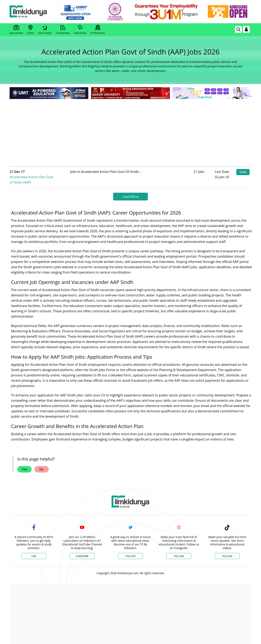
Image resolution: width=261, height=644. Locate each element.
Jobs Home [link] (16, 30)
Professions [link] (98, 30)
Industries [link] (80, 30)
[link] (79, 12)
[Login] (246, 29)
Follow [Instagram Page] (179, 551)
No (42, 464)
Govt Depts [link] (45, 30)
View (243, 172)
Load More (130, 191)
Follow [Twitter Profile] (130, 551)
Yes (24, 464)
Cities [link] (30, 30)
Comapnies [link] (63, 30)
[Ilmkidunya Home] (32, 12)
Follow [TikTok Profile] (227, 551)
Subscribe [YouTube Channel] (82, 551)
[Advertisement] (130, 131)
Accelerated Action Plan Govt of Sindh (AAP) (45, 174)
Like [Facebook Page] (34, 551)
